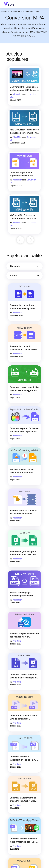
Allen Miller (17, 94)
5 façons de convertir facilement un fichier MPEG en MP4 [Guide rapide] (23, 348)
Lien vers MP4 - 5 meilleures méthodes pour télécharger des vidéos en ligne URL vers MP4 (24, 89)
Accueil (4, 12)
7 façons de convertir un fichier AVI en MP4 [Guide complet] (22, 307)
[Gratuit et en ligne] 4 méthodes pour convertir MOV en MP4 (22, 594)
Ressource (15, 12)
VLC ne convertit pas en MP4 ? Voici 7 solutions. (22, 471)
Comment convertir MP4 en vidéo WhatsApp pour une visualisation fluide (23, 841)
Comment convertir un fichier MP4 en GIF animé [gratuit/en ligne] (24, 389)
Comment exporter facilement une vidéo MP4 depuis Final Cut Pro (24, 430)
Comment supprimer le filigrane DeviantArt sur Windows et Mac (21, 174)
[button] (20, 240)
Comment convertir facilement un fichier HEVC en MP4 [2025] (23, 759)
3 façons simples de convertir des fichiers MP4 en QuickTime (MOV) (24, 635)
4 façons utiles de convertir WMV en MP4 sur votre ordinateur (23, 512)
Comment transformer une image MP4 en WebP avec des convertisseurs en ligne (23, 800)
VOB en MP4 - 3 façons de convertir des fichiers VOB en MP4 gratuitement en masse (24, 217)
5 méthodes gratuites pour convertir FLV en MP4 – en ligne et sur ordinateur (23, 553)
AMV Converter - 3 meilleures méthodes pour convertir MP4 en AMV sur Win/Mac (24, 132)
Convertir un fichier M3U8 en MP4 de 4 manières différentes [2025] (24, 717)
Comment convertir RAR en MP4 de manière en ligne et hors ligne (23, 676)
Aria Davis (17, 641)
